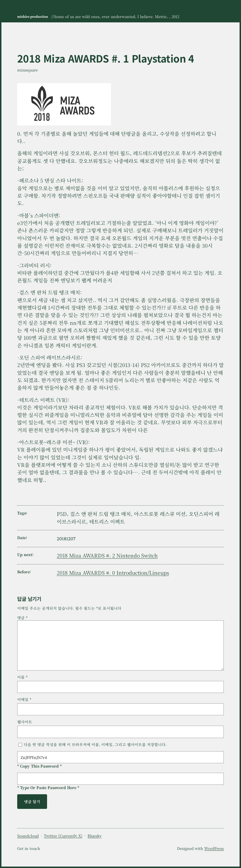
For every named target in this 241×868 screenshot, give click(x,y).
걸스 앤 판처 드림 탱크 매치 (100, 514)
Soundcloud (28, 836)
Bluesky (95, 836)
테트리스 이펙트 (107, 522)
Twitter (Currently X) (63, 836)
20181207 (66, 539)
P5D (62, 514)
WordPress (214, 848)
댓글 (22, 618)
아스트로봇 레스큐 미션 (160, 514)
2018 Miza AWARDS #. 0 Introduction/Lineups (113, 573)
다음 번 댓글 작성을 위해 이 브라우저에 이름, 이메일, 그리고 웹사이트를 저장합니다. (95, 744)
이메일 (24, 699)
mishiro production (33, 16)
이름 (22, 677)
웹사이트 (25, 722)
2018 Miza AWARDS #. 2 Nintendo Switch (107, 555)
